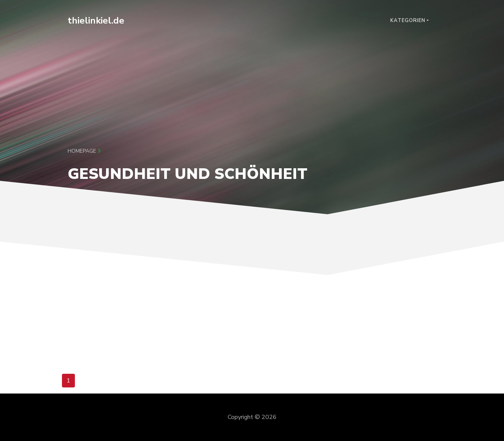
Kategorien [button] (408, 21)
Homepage (84, 151)
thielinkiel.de (96, 21)
